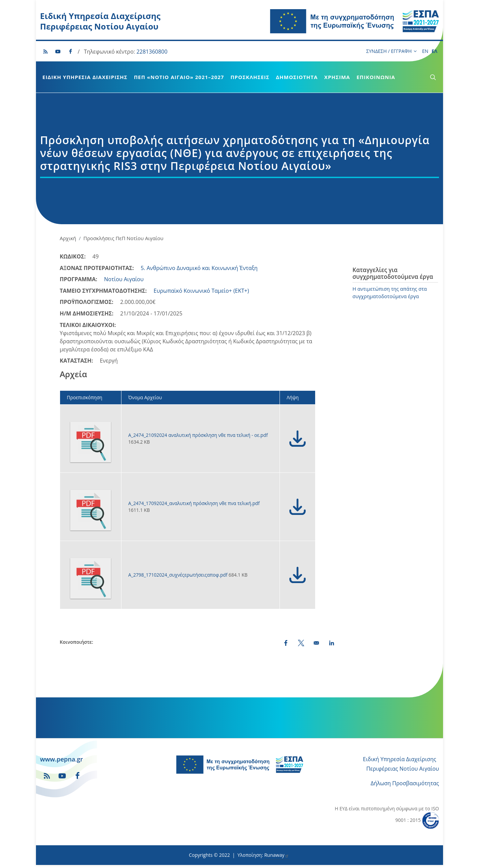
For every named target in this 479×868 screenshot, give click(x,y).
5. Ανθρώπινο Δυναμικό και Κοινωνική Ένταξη (199, 268)
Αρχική (68, 238)
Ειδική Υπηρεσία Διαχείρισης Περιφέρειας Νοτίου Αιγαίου (100, 21)
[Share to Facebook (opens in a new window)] (286, 643)
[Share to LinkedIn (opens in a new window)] (332, 643)
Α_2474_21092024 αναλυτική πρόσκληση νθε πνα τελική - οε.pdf (198, 435)
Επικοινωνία (376, 77)
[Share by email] (316, 643)
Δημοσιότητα (297, 77)
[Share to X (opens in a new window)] (301, 643)
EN (425, 51)
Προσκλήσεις (250, 77)
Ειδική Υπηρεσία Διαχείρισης (85, 77)
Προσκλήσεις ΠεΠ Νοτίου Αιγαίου (123, 238)
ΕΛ (434, 51)
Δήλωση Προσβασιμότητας (405, 783)
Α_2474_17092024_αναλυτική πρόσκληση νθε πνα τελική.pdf (194, 503)
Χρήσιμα (337, 77)
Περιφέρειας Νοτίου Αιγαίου (403, 769)
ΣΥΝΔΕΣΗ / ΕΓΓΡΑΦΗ (391, 51)
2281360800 (152, 52)
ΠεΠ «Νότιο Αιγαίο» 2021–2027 (179, 77)
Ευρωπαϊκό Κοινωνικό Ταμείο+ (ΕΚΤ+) (201, 291)
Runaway (277, 855)
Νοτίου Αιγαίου (124, 279)
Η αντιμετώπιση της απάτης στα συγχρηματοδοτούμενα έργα (390, 292)
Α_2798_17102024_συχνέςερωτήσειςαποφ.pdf (178, 575)
